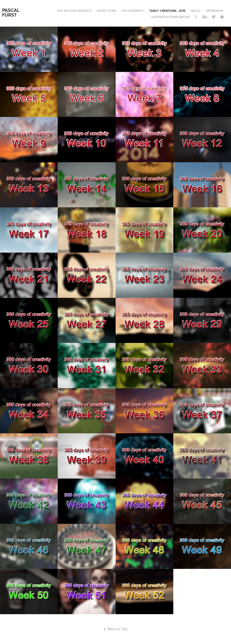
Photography (132, 11)
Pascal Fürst (11, 12)
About (196, 11)
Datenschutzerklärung (171, 17)
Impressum (214, 11)
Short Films (106, 11)
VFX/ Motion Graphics (74, 11)
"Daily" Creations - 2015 (167, 11)
